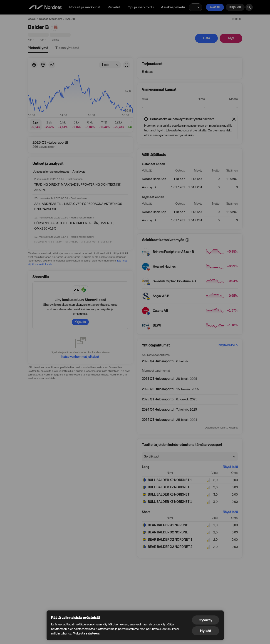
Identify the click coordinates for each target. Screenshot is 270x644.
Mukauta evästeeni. (86, 633)
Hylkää (206, 631)
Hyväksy (206, 620)
